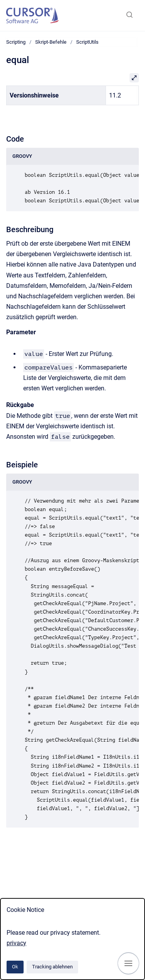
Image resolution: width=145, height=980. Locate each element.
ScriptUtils (87, 42)
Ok (15, 967)
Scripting (16, 42)
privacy (16, 943)
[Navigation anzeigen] (128, 963)
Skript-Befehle (51, 42)
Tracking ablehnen (52, 967)
